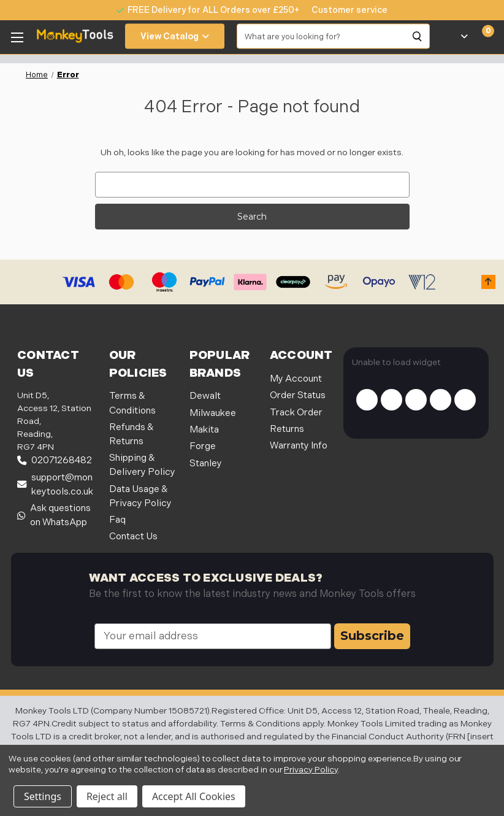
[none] (343, 10)
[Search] (418, 36)
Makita (204, 430)
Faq (117, 520)
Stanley (206, 464)
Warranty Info (299, 446)
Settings (43, 796)
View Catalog (175, 37)
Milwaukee (213, 413)
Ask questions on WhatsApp (54, 515)
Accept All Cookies (194, 796)
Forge (203, 446)
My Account (296, 379)
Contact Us (133, 537)
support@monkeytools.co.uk (55, 485)
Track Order (296, 413)
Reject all (107, 796)
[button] (488, 282)
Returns (287, 429)
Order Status (298, 395)
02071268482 (55, 460)
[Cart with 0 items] (481, 36)
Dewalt (205, 396)
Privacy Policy (311, 770)
